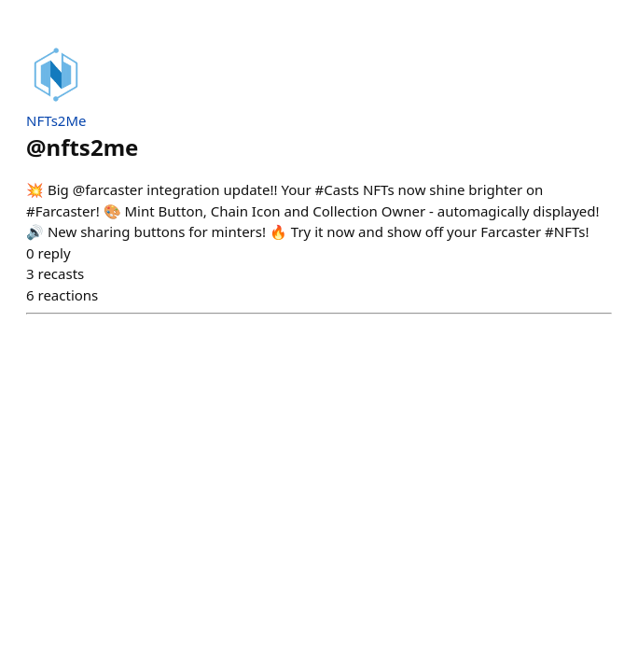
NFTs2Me (56, 120)
